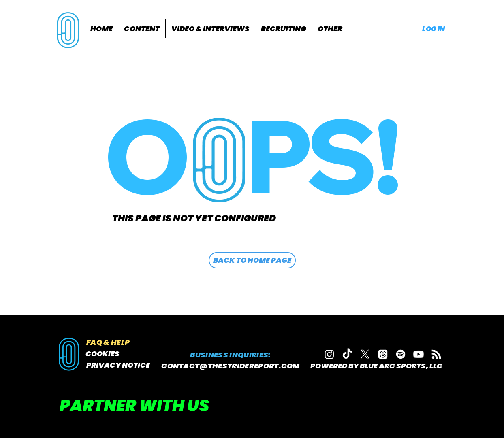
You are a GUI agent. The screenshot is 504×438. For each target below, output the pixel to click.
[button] (142, 29)
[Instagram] (329, 354)
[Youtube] (419, 354)
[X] (365, 354)
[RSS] (436, 354)
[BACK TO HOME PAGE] (252, 260)
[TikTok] (347, 354)
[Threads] (383, 354)
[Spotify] (401, 354)
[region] (69, 29)
